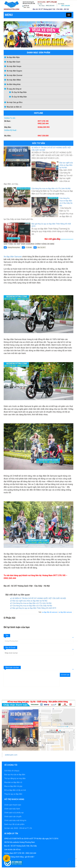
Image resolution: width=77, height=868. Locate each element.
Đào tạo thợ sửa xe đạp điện (15, 775)
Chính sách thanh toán (13, 805)
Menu (9, 15)
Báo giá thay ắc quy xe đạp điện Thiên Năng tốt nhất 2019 (33, 608)
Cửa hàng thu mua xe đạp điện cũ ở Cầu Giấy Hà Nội (31, 606)
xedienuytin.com (11, 755)
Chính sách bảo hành (12, 809)
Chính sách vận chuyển (13, 817)
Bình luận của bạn (12, 667)
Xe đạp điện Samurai (13, 257)
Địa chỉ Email (10, 648)
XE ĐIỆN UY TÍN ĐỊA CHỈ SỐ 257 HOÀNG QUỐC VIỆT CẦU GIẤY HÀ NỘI (38, 598)
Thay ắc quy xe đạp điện (13, 794)
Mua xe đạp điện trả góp (13, 786)
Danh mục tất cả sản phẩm (14, 824)
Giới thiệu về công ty (12, 771)
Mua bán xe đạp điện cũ (13, 782)
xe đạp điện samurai (65, 612)
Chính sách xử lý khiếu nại (14, 813)
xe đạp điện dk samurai (50, 612)
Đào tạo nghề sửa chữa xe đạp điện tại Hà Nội (66, 165)
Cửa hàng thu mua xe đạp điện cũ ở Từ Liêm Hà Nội (51, 188)
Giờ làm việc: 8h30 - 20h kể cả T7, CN (18, 828)
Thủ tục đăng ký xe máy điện (15, 778)
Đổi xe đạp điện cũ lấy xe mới (15, 790)
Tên (7, 636)
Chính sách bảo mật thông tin (15, 820)
